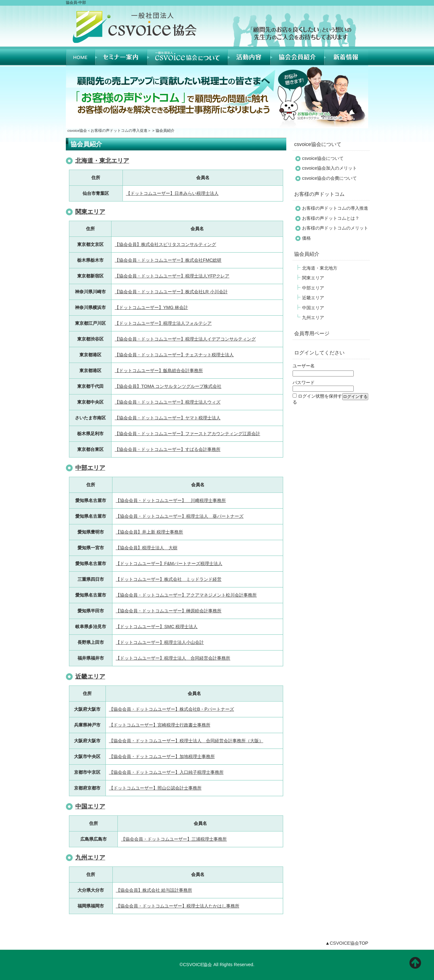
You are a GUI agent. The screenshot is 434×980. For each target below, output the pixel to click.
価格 (306, 238)
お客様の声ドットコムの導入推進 (335, 208)
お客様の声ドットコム (319, 194)
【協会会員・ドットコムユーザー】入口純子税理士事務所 (166, 772)
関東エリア (90, 212)
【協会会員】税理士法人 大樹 (146, 548)
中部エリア (90, 468)
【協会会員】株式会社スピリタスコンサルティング (165, 244)
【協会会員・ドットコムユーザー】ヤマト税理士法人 (168, 418)
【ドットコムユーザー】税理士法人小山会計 (160, 642)
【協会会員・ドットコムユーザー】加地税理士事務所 (162, 756)
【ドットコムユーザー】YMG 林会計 (151, 307)
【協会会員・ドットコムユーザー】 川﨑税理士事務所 (171, 500)
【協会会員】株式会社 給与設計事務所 (154, 890)
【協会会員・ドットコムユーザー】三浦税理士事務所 (174, 839)
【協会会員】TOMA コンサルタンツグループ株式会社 (168, 386)
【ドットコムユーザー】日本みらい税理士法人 (172, 193)
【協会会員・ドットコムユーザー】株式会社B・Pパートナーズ (171, 709)
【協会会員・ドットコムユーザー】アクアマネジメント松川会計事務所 (186, 595)
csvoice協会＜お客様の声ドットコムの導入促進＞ (109, 131)
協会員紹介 (297, 56)
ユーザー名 (304, 366)
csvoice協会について (318, 144)
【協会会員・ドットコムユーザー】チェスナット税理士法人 (174, 355)
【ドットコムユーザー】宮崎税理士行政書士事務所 (160, 725)
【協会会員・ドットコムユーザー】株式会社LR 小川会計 (171, 292)
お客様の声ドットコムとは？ (331, 218)
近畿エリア (90, 677)
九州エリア (90, 857)
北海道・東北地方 (320, 268)
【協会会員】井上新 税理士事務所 (149, 532)
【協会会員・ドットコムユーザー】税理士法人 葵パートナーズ (180, 516)
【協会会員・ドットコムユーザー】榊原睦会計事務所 (168, 611)
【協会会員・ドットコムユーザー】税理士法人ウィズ (168, 402)
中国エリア (90, 806)
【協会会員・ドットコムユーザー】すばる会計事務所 (168, 449)
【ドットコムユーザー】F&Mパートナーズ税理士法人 (169, 563)
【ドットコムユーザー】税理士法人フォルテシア (163, 323)
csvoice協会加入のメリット (329, 168)
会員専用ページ (312, 333)
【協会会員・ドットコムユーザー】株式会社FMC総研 (168, 260)
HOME (80, 56)
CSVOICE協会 (344, 943)
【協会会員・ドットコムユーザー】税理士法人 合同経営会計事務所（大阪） (186, 741)
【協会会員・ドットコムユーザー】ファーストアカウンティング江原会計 (187, 434)
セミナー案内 (121, 56)
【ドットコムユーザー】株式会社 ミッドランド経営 (168, 579)
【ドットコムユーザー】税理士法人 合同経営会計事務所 (173, 658)
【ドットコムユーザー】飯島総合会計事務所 (159, 370)
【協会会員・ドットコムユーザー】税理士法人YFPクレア (172, 276)
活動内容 (249, 56)
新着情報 (346, 56)
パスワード (304, 382)
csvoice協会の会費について (329, 178)
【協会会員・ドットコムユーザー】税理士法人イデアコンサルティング (185, 339)
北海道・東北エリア (102, 161)
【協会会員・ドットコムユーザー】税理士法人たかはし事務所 (178, 906)
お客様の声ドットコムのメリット (335, 228)
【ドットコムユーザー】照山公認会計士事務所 (155, 788)
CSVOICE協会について (187, 56)
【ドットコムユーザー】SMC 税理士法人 (157, 627)
